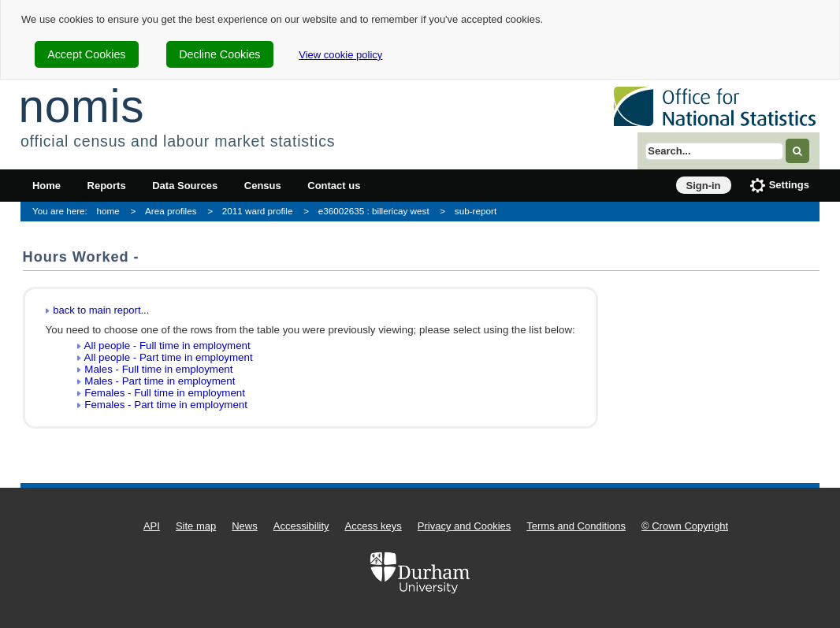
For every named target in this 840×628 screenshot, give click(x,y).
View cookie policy (340, 55)
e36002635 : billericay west (374, 211)
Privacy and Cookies (465, 526)
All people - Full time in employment (167, 346)
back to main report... (101, 310)
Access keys (374, 526)
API (152, 526)
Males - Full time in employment (158, 369)
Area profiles (171, 211)
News (245, 526)
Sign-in (704, 186)
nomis (81, 106)
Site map (196, 526)
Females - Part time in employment (166, 405)
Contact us (334, 186)
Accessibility (301, 526)
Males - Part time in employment (160, 381)
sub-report (476, 211)
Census (263, 186)
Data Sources (185, 186)
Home (46, 186)
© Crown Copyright (685, 526)
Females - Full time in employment (165, 393)
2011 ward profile (258, 211)
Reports (107, 186)
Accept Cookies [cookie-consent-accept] (86, 54)
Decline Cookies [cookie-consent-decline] (219, 54)
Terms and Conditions (576, 526)
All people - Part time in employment (169, 357)
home (108, 211)
